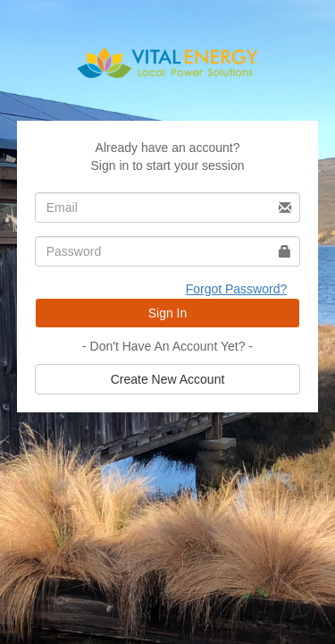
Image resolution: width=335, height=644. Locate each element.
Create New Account (168, 379)
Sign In (168, 313)
